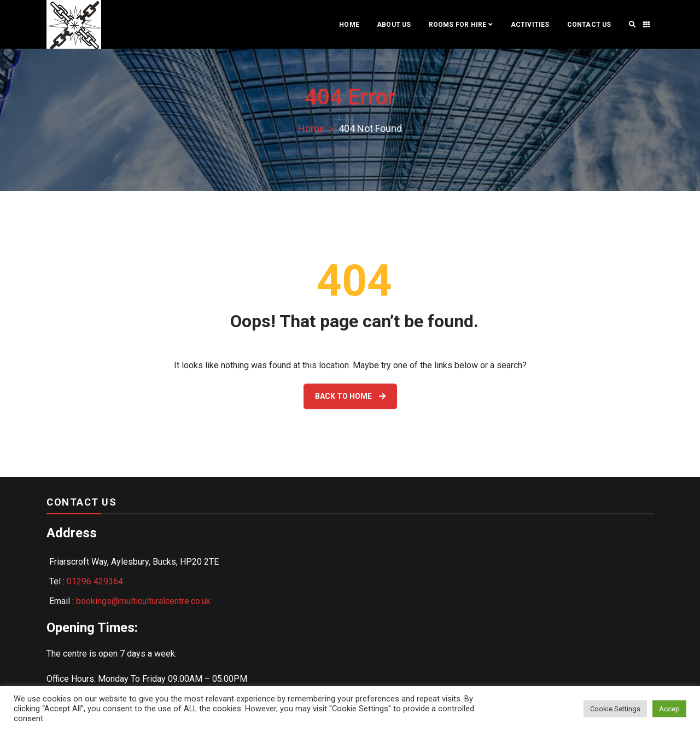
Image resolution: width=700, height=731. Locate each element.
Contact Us (589, 25)
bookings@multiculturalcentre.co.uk (143, 601)
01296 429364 (95, 581)
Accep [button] (669, 709)
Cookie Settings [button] (615, 709)
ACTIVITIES (530, 25)
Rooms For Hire (458, 25)
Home (349, 25)
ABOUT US (394, 25)
